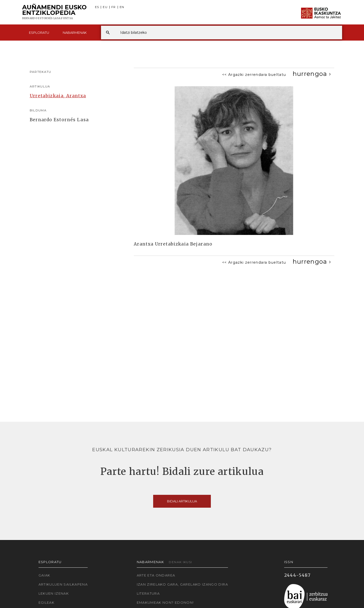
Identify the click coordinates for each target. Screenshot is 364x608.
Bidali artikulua (182, 501)
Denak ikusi (180, 562)
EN (122, 7)
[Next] (312, 74)
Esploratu (39, 33)
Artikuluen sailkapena (63, 584)
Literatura (148, 593)
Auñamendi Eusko (54, 12)
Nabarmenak (75, 33)
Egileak (47, 602)
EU (105, 7)
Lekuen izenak (54, 593)
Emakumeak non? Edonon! (165, 602)
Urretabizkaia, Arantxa (58, 96)
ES (97, 7)
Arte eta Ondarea (156, 575)
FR (114, 7)
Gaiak (44, 575)
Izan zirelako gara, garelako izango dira (182, 584)
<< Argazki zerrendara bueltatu (254, 75)
